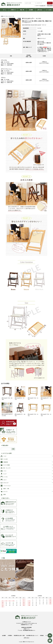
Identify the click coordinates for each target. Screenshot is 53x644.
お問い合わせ (26, 638)
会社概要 (31, 10)
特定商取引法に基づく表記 (19, 636)
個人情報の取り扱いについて (32, 636)
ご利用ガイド (13, 10)
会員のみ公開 (29, 63)
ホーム (4, 10)
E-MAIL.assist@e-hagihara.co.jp (30, 623)
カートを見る (49, 10)
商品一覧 (22, 10)
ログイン (41, 63)
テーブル (6, 16)
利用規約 (42, 636)
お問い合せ (40, 10)
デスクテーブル (11, 16)
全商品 (2, 16)
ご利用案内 (10, 636)
